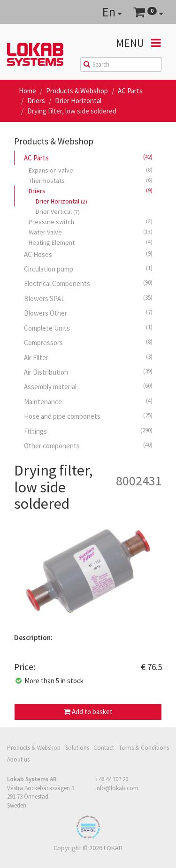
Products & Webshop (77, 91)
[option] (88, 575)
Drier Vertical (58, 211)
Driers (36, 101)
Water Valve (91, 232)
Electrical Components (88, 283)
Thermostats (91, 180)
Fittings (88, 431)
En (112, 12)
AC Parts (130, 91)
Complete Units (88, 328)
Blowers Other (88, 313)
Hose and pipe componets (88, 416)
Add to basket (88, 712)
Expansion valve (91, 170)
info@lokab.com (117, 788)
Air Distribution (88, 372)
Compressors (88, 342)
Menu (138, 43)
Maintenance (88, 401)
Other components (88, 445)
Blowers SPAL (88, 298)
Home (27, 91)
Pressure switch (91, 222)
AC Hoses (88, 254)
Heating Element (91, 242)
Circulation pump (88, 269)
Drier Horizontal (78, 101)
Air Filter (88, 357)
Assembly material (88, 386)
